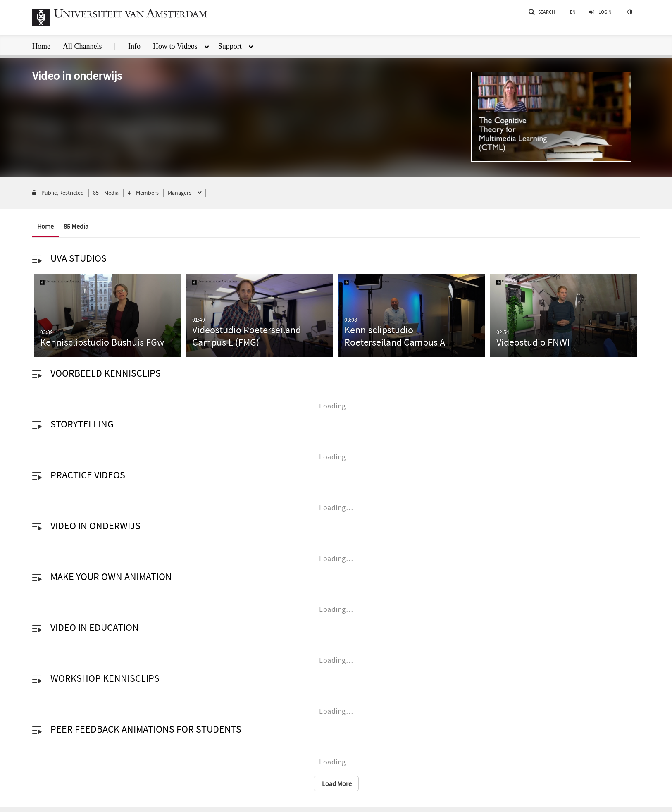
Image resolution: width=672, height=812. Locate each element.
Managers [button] (180, 193)
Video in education (95, 627)
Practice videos (88, 475)
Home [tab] (45, 226)
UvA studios (79, 258)
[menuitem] (48, 44)
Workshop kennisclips (105, 678)
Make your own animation (111, 577)
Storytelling (82, 424)
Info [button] (134, 46)
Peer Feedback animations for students (146, 729)
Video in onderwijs (95, 526)
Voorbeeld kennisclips (106, 373)
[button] (542, 12)
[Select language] (573, 12)
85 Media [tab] (76, 226)
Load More (336, 783)
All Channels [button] (82, 46)
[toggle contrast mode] (629, 12)
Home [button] (41, 46)
